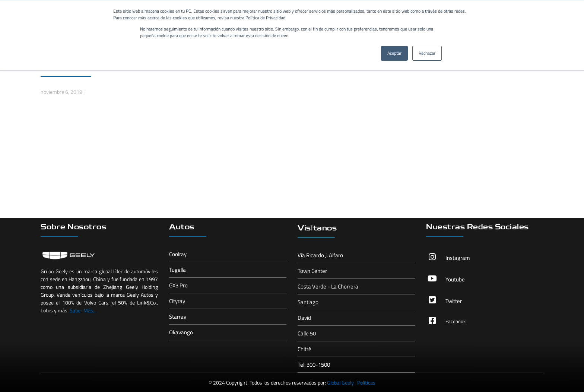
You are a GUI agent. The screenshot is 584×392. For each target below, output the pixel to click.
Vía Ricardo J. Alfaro (320, 255)
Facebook (456, 321)
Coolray (178, 254)
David (304, 318)
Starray (178, 317)
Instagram (458, 258)
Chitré (304, 349)
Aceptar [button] (394, 53)
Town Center (312, 271)
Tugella (177, 270)
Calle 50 (307, 333)
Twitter (454, 301)
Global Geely (340, 383)
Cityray (177, 301)
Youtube (455, 279)
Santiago (308, 302)
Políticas (366, 383)
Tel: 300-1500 (314, 365)
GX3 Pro (178, 285)
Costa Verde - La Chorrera (328, 286)
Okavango (181, 332)
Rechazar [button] (427, 53)
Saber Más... (83, 310)
